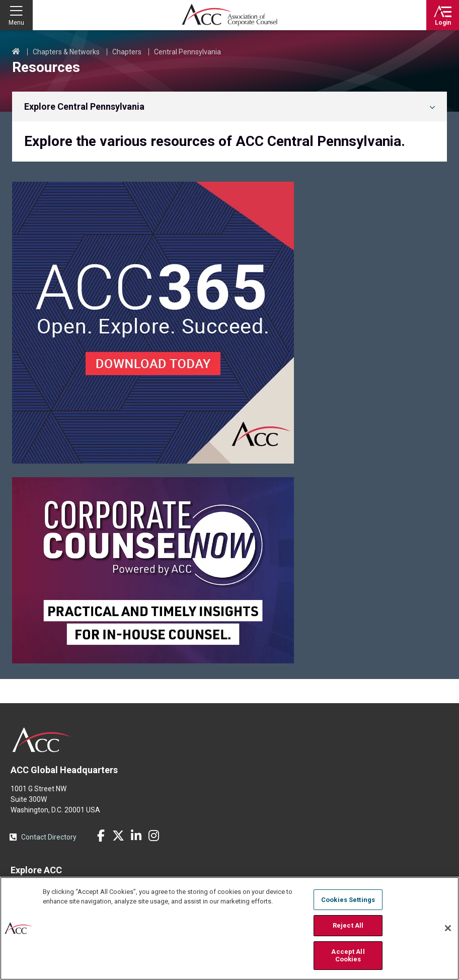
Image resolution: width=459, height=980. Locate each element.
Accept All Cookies (348, 956)
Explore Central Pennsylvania (84, 106)
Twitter (118, 836)
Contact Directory (49, 837)
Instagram (154, 836)
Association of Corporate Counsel (229, 15)
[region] (229, 928)
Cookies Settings (348, 900)
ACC (42, 740)
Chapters (127, 52)
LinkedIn (136, 836)
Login (443, 23)
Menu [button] (16, 23)
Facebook (101, 836)
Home (16, 52)
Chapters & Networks (66, 52)
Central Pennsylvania (187, 52)
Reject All (348, 925)
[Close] (448, 928)
